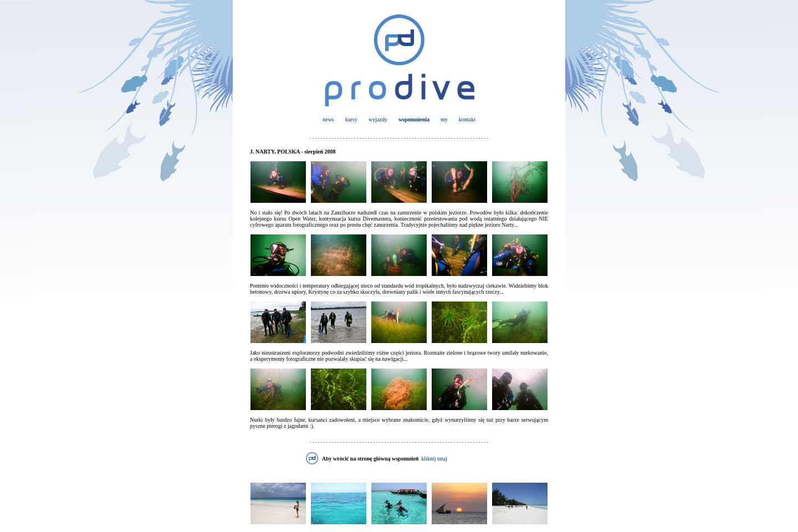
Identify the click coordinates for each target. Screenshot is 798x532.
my (444, 119)
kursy (351, 119)
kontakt (467, 119)
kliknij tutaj (434, 459)
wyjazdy (378, 119)
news (328, 119)
